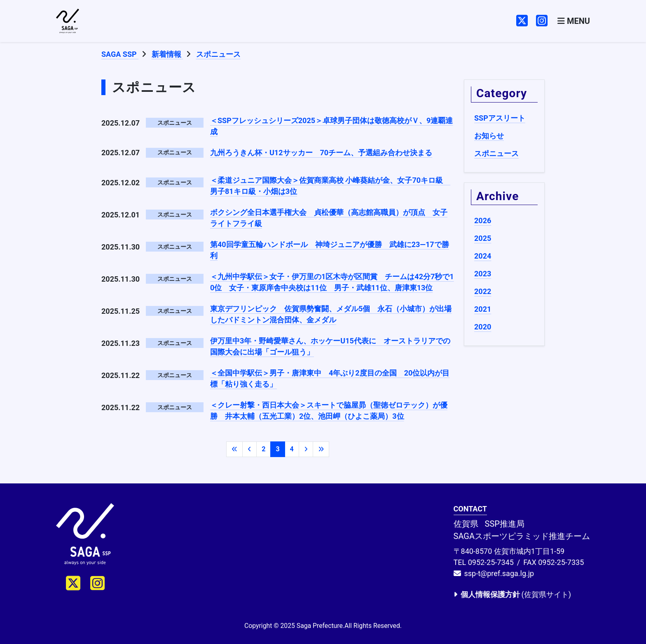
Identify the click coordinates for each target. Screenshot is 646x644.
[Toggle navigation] (574, 21)
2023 (483, 274)
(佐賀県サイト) (512, 594)
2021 (483, 309)
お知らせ (489, 136)
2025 (483, 238)
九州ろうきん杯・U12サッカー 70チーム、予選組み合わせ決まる (321, 153)
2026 (483, 220)
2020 (483, 327)
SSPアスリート (500, 118)
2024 (483, 256)
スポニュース (496, 153)
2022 (483, 291)
